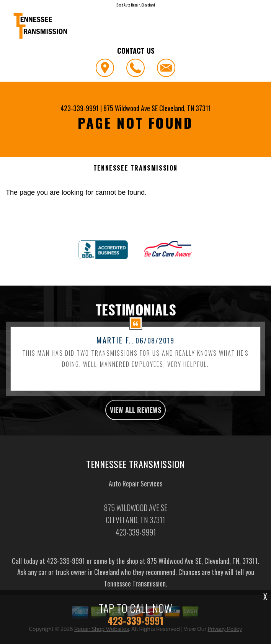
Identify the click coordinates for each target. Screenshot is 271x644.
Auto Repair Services (135, 521)
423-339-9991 (80, 108)
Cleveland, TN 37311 (185, 108)
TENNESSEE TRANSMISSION (135, 168)
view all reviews (135, 447)
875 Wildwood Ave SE (131, 108)
